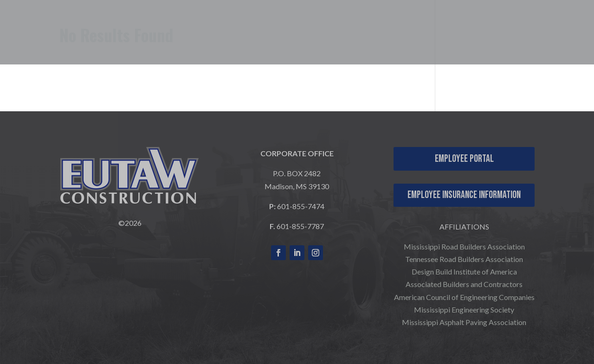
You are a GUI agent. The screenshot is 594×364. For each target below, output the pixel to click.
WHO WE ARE (252, 27)
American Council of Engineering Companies (464, 297)
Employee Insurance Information (464, 195)
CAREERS (489, 27)
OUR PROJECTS (411, 27)
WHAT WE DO (334, 27)
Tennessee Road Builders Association (464, 259)
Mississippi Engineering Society (464, 310)
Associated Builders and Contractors (464, 284)
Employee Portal (464, 159)
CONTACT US (552, 27)
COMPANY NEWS (543, 41)
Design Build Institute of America (464, 271)
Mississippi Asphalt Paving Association (464, 322)
